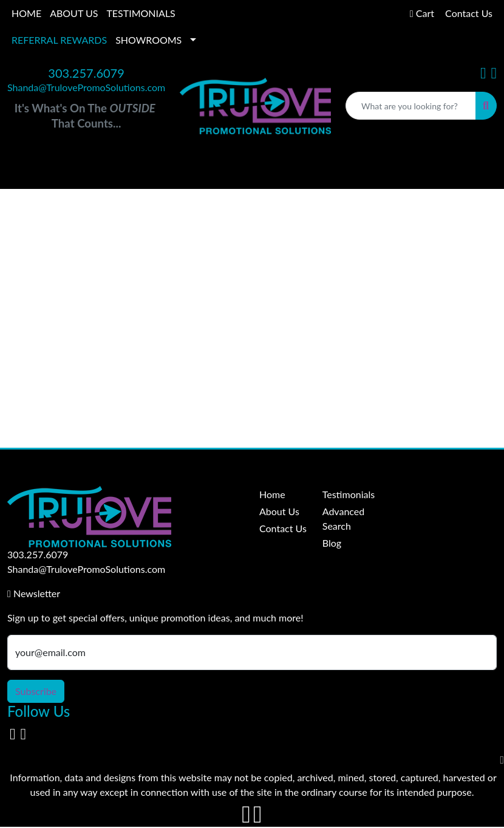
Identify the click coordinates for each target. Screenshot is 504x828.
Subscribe (36, 691)
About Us (279, 511)
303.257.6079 (86, 73)
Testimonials (347, 494)
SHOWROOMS (148, 40)
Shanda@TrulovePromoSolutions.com (86, 87)
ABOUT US (74, 13)
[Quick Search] (411, 106)
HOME (26, 13)
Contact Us (283, 528)
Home (272, 494)
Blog (332, 543)
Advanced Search (343, 518)
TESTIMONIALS (141, 13)
